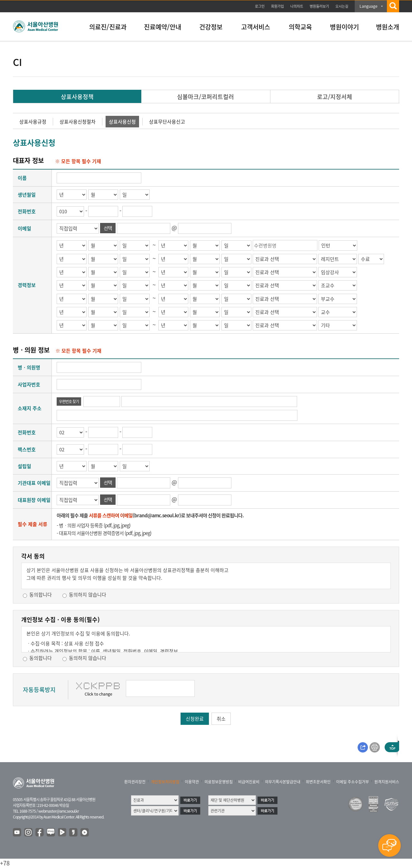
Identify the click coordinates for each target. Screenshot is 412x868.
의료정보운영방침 (219, 782)
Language (369, 6)
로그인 (260, 6)
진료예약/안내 (163, 27)
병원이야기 (344, 27)
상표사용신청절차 (78, 122)
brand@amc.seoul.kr (157, 515)
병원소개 (388, 27)
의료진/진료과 (108, 27)
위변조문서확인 (318, 782)
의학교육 (300, 27)
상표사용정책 (77, 97)
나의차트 (297, 6)
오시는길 (342, 6)
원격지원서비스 (387, 782)
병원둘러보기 (319, 6)
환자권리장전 (135, 782)
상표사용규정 (33, 122)
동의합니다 (41, 595)
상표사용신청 (122, 122)
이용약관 (192, 782)
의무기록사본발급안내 (283, 782)
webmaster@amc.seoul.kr (59, 811)
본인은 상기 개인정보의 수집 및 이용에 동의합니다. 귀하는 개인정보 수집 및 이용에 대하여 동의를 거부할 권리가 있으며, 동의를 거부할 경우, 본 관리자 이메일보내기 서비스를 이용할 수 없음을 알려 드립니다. (206, 641)
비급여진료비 (249, 782)
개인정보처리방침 (165, 782)
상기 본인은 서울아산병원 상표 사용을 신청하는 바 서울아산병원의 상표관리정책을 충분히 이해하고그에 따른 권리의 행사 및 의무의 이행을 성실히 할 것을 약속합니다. (127, 574)
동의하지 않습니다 (88, 595)
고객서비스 (256, 27)
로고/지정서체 (335, 97)
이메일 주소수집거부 (352, 782)
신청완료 (195, 719)
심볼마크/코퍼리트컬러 (206, 97)
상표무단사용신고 (167, 122)
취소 (221, 719)
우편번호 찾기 (69, 402)
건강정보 (211, 27)
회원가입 (277, 6)
